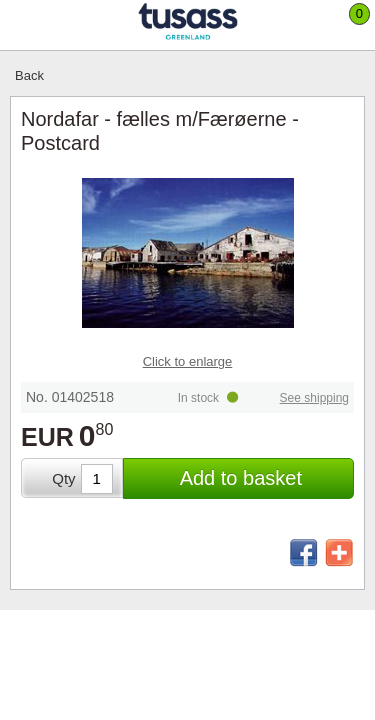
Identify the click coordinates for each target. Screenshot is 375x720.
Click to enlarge (188, 361)
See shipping (314, 398)
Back (29, 75)
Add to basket (241, 478)
